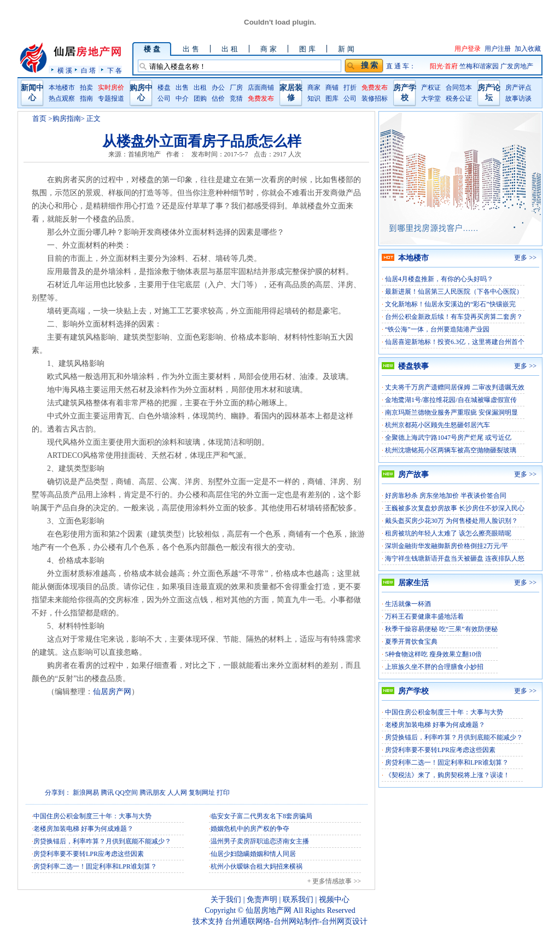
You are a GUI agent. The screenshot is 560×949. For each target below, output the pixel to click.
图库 (332, 98)
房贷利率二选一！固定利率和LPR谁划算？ (95, 866)
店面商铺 (261, 88)
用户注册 (498, 49)
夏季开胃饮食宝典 (411, 642)
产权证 (431, 88)
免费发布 (261, 98)
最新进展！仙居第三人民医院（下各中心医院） (454, 292)
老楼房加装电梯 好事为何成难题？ (83, 829)
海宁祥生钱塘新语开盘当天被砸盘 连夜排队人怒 (455, 558)
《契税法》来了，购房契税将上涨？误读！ (447, 775)
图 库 (307, 49)
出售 (182, 88)
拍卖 (86, 88)
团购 (200, 98)
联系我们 (298, 899)
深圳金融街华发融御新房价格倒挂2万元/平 (447, 546)
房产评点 (518, 88)
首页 (39, 118)
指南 (86, 98)
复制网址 (202, 793)
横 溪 (65, 70)
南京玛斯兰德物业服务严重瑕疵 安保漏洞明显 (451, 412)
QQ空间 (127, 793)
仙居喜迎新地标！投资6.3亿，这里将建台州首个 (455, 342)
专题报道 (111, 98)
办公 (218, 88)
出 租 (229, 49)
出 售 (191, 49)
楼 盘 (152, 49)
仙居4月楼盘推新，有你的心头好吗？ (439, 279)
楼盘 (164, 88)
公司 (164, 98)
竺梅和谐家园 (480, 66)
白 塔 (88, 70)
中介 (182, 98)
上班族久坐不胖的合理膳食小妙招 (434, 667)
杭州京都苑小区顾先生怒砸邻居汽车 (437, 425)
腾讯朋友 (153, 793)
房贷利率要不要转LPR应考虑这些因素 (89, 854)
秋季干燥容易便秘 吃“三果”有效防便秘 (441, 629)
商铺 (332, 88)
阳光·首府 (445, 66)
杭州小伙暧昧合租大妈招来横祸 (256, 866)
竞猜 (236, 98)
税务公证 (459, 98)
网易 (92, 793)
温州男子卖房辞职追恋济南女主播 (260, 841)
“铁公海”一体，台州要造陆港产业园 (437, 329)
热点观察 (62, 98)
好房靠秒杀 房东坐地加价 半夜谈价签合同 (446, 496)
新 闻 (346, 49)
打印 (223, 793)
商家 (314, 88)
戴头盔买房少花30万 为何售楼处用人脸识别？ (451, 521)
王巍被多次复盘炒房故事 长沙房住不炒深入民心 (455, 508)
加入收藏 (528, 49)
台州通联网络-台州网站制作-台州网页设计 (296, 921)
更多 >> (525, 258)
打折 (350, 88)
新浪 (79, 793)
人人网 (177, 793)
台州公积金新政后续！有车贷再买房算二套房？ (454, 317)
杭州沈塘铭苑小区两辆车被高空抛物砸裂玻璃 (451, 450)
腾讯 (107, 793)
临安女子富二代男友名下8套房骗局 (261, 816)
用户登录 (468, 49)
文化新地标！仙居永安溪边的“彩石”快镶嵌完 (450, 304)
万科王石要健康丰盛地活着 (424, 616)
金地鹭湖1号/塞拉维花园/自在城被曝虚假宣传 (451, 400)
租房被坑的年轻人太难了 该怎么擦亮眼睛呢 (448, 533)
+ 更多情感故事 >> (334, 881)
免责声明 (262, 899)
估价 (218, 98)
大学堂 (431, 98)
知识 (314, 98)
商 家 (268, 49)
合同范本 (459, 88)
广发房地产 (517, 66)
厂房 (236, 88)
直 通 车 (398, 66)
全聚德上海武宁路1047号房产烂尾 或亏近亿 (448, 438)
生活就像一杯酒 (408, 604)
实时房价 (111, 88)
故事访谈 (518, 98)
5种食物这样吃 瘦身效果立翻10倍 (433, 654)
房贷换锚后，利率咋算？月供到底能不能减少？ (102, 841)
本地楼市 (62, 88)
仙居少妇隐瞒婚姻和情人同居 (253, 854)
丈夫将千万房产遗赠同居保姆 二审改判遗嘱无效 (455, 387)
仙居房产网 (112, 692)
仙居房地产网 (269, 910)
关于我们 (226, 899)
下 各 (115, 70)
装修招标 (375, 98)
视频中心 (334, 899)
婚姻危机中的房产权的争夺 (250, 829)
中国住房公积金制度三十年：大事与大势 (92, 816)
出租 (200, 88)
